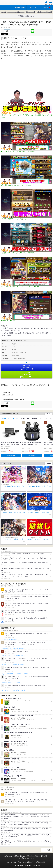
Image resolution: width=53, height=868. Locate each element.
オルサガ (8, 395)
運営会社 (23, 856)
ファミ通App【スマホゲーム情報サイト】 (12, 12)
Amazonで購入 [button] (11, 456)
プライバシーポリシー (33, 856)
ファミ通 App (7, 3)
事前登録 (21, 16)
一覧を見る (48, 414)
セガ (12, 395)
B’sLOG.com (31, 858)
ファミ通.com (22, 858)
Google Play (26, 375)
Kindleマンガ (25, 418)
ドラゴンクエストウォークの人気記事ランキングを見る (15, 649)
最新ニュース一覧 (30, 12)
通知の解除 (44, 856)
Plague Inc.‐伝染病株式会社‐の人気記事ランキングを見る (15, 674)
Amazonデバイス (37, 418)
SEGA (3, 395)
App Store (26, 367)
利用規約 (16, 856)
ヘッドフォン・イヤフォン (10, 418)
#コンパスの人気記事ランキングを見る (11, 640)
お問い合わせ (8, 856)
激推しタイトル (30, 16)
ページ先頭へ (48, 850)
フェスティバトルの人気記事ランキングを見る (13, 665)
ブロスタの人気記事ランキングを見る (11, 683)
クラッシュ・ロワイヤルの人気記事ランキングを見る (15, 656)
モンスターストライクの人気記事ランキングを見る (14, 690)
